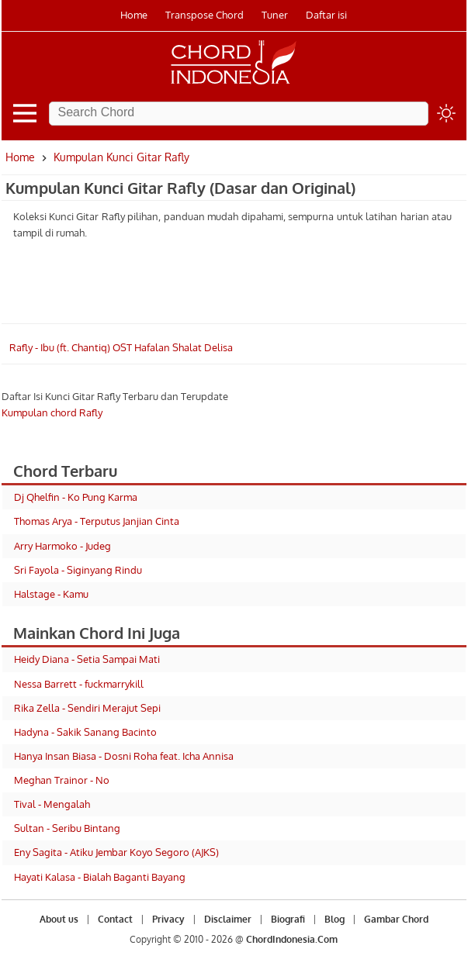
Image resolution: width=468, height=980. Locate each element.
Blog (335, 919)
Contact (115, 919)
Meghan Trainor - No (62, 780)
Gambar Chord (396, 919)
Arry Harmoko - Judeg (62, 546)
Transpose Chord (205, 15)
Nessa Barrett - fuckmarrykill (79, 684)
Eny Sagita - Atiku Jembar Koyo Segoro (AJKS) (116, 852)
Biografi (288, 919)
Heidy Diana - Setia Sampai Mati (87, 659)
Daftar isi (326, 15)
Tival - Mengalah (52, 804)
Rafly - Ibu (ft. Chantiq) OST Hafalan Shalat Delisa (121, 347)
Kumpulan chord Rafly (52, 412)
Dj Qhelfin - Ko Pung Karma (76, 497)
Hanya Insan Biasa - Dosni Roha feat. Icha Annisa (124, 756)
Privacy (168, 919)
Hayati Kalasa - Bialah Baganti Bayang (100, 877)
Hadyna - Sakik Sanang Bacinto (85, 732)
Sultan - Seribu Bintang (67, 828)
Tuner (275, 15)
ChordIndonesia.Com (292, 939)
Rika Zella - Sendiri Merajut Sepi (87, 708)
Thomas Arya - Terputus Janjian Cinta (97, 521)
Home (134, 15)
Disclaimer (228, 919)
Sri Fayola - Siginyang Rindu (78, 570)
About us (59, 919)
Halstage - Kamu (51, 594)
